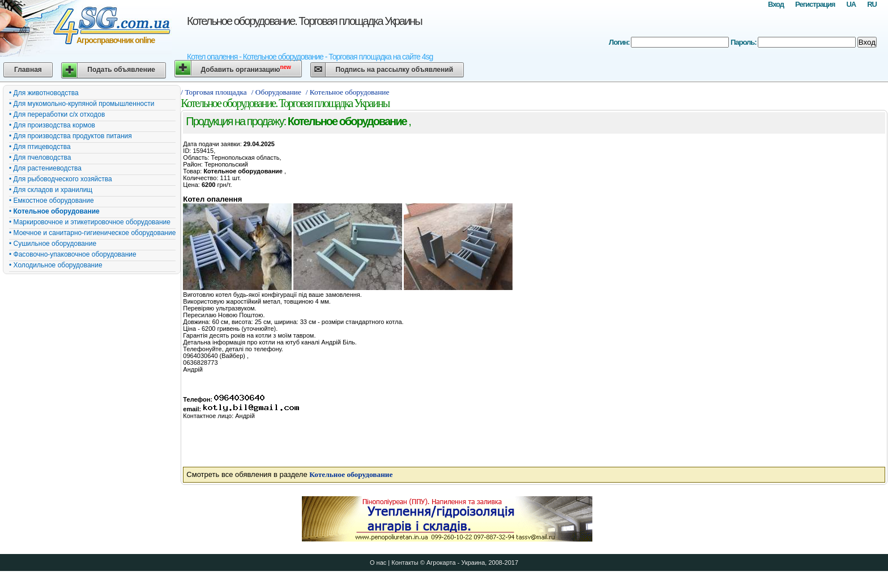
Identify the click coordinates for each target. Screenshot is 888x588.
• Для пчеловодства (40, 157)
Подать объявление (121, 70)
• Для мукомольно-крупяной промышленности (82, 104)
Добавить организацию (246, 69)
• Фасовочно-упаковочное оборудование (73, 254)
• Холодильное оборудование (56, 265)
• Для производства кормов (52, 125)
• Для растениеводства (45, 168)
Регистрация (815, 4)
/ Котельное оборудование (349, 92)
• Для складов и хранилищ (51, 190)
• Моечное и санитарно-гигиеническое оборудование (92, 233)
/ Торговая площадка (214, 92)
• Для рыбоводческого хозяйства (61, 179)
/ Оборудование (276, 92)
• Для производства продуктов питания (71, 136)
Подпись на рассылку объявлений (394, 70)
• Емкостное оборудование (52, 201)
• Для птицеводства (40, 147)
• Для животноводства (44, 93)
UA (851, 4)
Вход (776, 4)
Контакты (405, 563)
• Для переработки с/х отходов (57, 114)
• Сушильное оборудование (53, 244)
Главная (28, 70)
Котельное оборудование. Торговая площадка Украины (304, 21)
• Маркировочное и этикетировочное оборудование (90, 222)
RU (872, 4)
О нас (378, 563)
